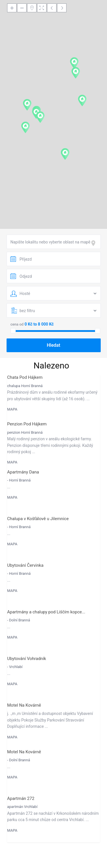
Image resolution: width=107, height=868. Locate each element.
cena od (17, 324)
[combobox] (54, 242)
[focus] (94, 243)
